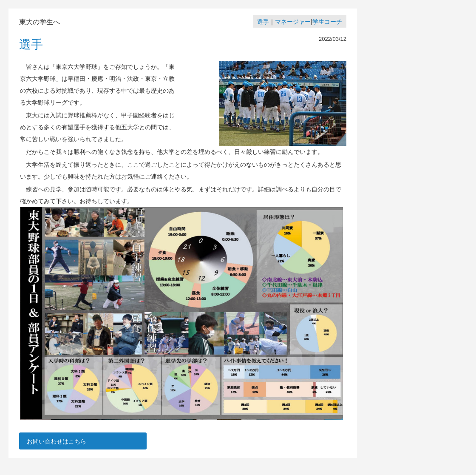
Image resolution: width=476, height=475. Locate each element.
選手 (263, 22)
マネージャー (293, 22)
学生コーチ (327, 22)
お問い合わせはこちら (57, 441)
